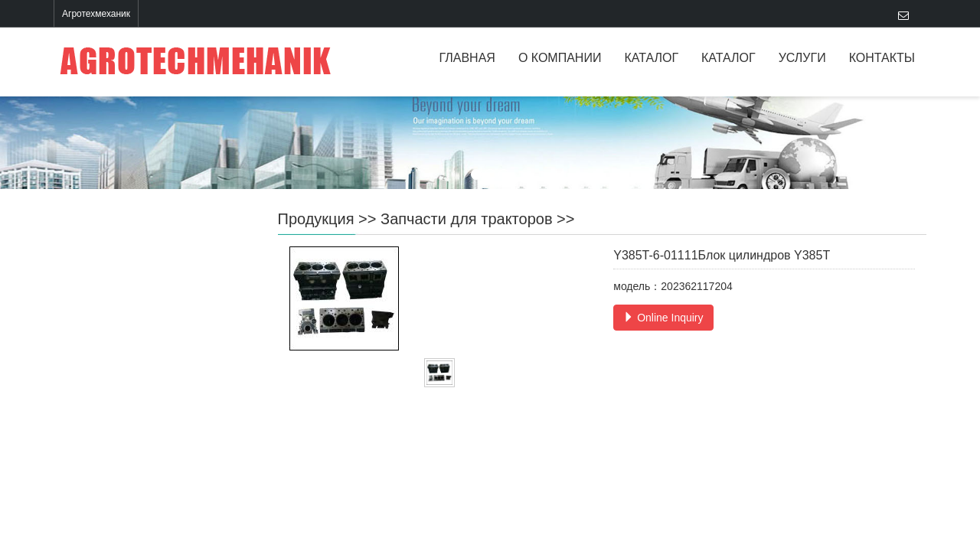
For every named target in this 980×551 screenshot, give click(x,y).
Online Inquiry (663, 318)
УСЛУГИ (802, 58)
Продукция (316, 219)
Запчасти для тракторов (467, 219)
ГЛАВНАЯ (467, 58)
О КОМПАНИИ (560, 58)
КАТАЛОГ (651, 58)
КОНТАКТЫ (882, 58)
